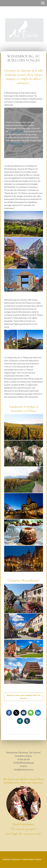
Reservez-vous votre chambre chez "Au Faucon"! (24, 697)
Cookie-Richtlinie (16, 131)
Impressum (6, 859)
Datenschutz (16, 859)
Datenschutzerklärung (15, 143)
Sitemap (38, 859)
